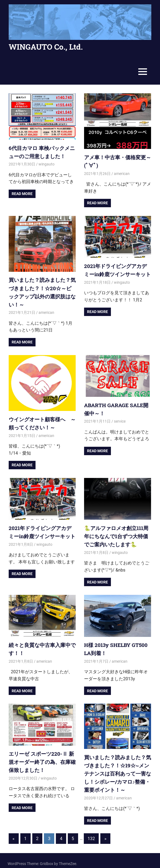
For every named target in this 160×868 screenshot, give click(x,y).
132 (91, 832)
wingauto (47, 164)
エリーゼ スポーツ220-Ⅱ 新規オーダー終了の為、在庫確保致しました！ (42, 757)
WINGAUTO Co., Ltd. (46, 47)
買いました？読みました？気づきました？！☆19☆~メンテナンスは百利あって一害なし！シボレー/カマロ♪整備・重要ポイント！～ (117, 768)
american (122, 173)
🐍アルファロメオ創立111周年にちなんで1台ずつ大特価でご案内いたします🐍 (117, 533)
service (120, 419)
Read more (22, 193)
